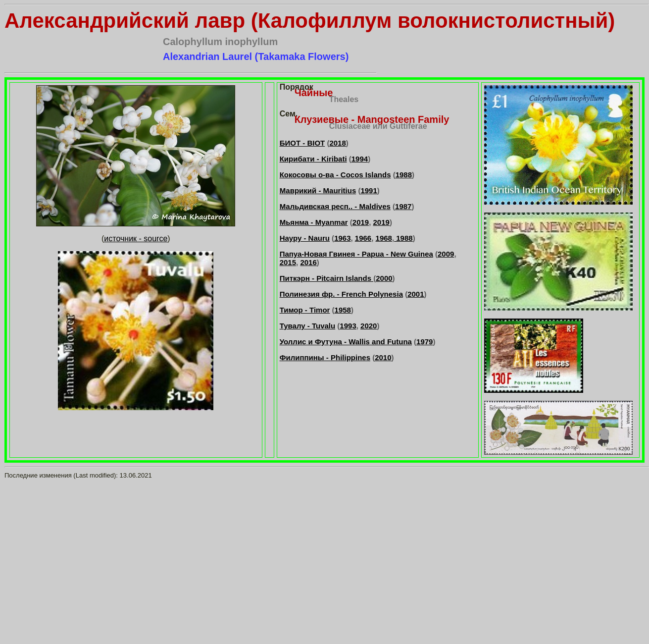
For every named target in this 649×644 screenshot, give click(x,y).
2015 (288, 262)
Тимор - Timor (305, 310)
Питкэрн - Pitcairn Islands (327, 278)
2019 (361, 222)
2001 (416, 294)
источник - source (136, 239)
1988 (404, 175)
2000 (384, 278)
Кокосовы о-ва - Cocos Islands (335, 175)
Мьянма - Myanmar (314, 222)
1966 (363, 238)
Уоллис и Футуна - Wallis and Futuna (346, 342)
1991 (369, 190)
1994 (360, 159)
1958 (343, 310)
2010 (383, 357)
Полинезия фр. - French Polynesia (341, 294)
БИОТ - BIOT (302, 143)
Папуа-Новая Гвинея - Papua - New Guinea (356, 254)
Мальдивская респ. (315, 206)
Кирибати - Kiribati (313, 159)
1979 (424, 342)
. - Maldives (371, 206)
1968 (384, 238)
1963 (342, 238)
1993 (348, 326)
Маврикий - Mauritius (318, 190)
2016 (308, 262)
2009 (446, 254)
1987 (403, 206)
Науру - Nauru (305, 238)
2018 (337, 143)
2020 (369, 326)
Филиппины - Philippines (325, 357)
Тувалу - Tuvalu (308, 326)
